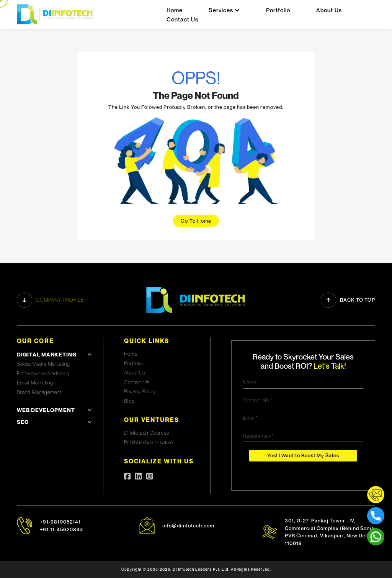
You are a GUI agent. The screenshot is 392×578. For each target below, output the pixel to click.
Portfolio (278, 10)
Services (224, 10)
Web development (46, 410)
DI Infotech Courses (147, 433)
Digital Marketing (47, 354)
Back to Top (348, 300)
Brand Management (39, 392)
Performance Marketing (43, 373)
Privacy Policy (140, 391)
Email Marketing (35, 383)
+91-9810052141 (60, 522)
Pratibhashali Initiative (149, 442)
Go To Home (196, 221)
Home (175, 10)
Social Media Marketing (43, 364)
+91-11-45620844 (62, 529)
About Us (329, 10)
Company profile (51, 300)
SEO (23, 422)
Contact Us (182, 19)
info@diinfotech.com (188, 525)
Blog (129, 401)
